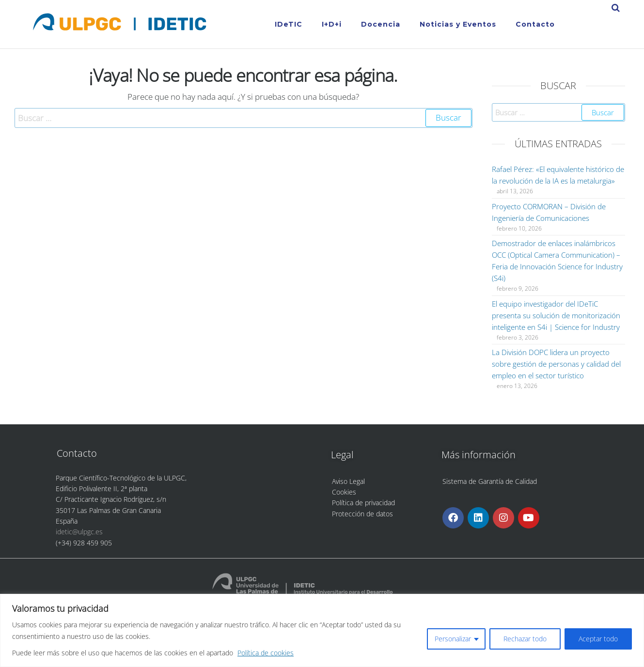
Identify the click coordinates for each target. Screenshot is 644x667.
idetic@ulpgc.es (79, 532)
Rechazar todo (525, 639)
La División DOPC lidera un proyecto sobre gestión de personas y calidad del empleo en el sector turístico (556, 364)
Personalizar (453, 639)
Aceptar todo (598, 639)
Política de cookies (266, 653)
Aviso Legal (348, 481)
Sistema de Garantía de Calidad (490, 481)
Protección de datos (362, 514)
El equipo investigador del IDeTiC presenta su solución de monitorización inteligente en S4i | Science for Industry (556, 315)
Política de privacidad (363, 503)
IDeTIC (289, 24)
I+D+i (332, 24)
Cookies (344, 492)
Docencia (381, 24)
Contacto (535, 24)
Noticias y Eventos (458, 24)
